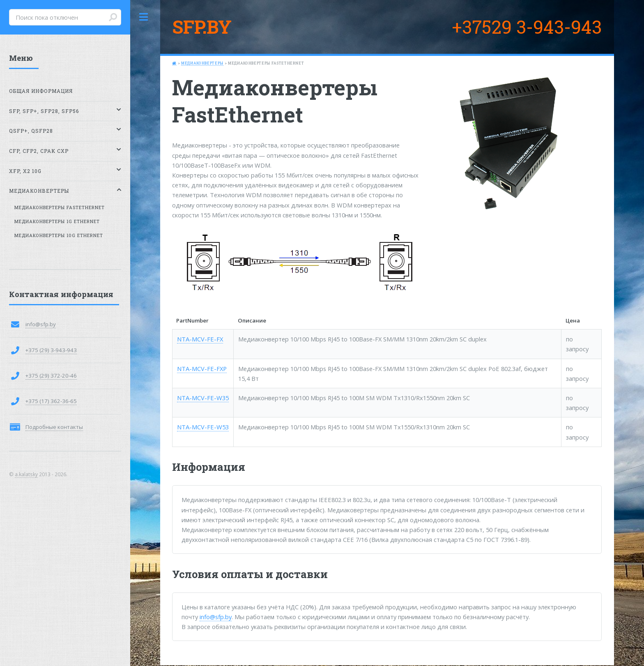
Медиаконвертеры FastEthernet (60, 207)
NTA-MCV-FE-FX (200, 339)
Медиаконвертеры (202, 63)
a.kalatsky (26, 474)
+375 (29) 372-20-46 (51, 376)
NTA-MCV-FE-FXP (202, 369)
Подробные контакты (54, 427)
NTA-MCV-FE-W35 (203, 398)
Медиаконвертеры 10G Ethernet (59, 235)
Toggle (144, 17)
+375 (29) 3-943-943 (51, 350)
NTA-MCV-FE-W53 (203, 427)
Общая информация (41, 91)
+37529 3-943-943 (527, 27)
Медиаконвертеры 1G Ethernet (57, 221)
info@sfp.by (216, 617)
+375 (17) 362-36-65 (51, 401)
